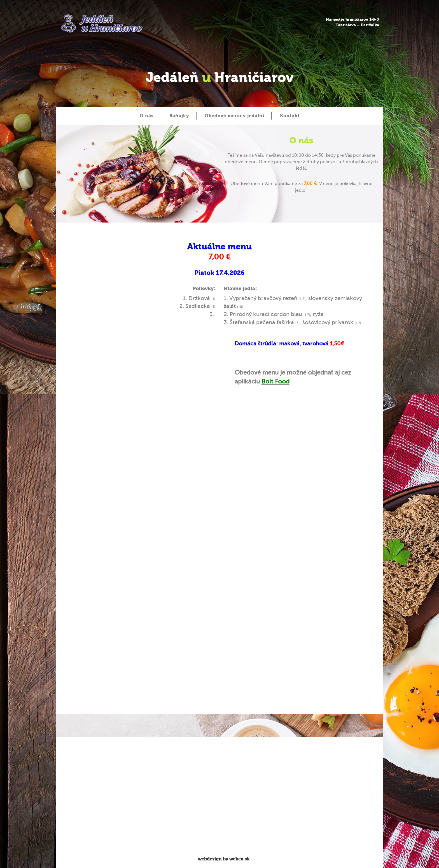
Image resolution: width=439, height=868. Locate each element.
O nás (147, 116)
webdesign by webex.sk (224, 859)
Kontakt (290, 116)
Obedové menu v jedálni (234, 116)
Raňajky (179, 116)
